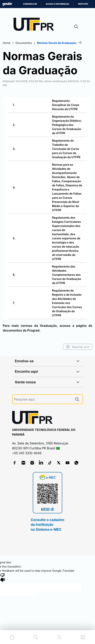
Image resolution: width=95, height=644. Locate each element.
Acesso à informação (58, 4)
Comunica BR (30, 4)
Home (7, 43)
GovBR (7, 4)
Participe (83, 4)
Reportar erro (78, 347)
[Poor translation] (3, 577)
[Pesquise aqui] (43, 399)
